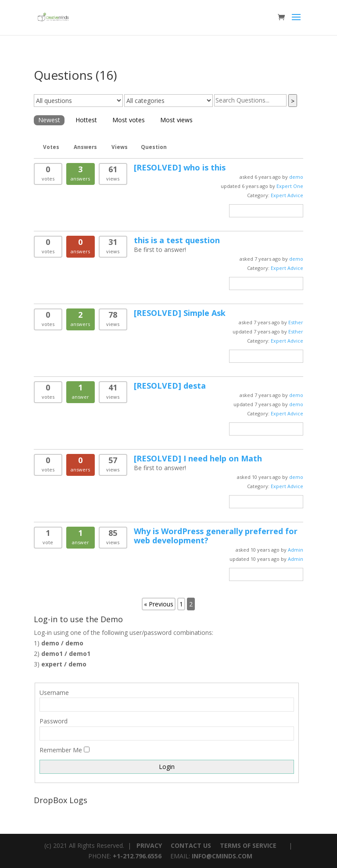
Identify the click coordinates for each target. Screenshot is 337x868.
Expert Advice (287, 195)
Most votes (129, 120)
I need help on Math (198, 458)
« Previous (159, 604)
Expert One (290, 186)
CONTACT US (191, 845)
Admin (296, 550)
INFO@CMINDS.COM (222, 856)
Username (54, 693)
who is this (180, 167)
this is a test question (177, 240)
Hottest (86, 120)
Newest (49, 120)
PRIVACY (149, 845)
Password (54, 721)
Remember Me (61, 750)
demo (296, 177)
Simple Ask (180, 313)
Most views (176, 120)
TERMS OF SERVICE (248, 845)
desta (170, 386)
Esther (296, 322)
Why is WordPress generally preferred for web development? (216, 536)
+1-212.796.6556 (137, 856)
